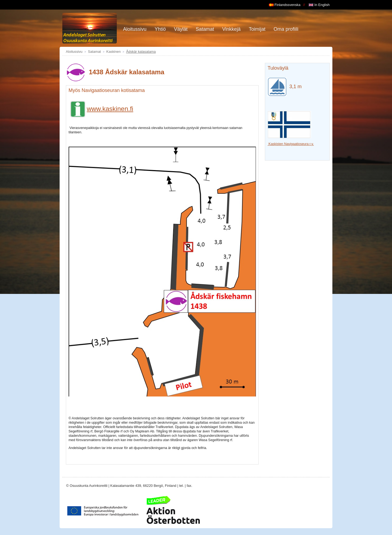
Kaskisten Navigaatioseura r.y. (291, 144)
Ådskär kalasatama (141, 52)
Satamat (94, 52)
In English (319, 5)
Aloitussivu (74, 52)
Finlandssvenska (285, 5)
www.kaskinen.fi (101, 109)
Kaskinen (114, 52)
